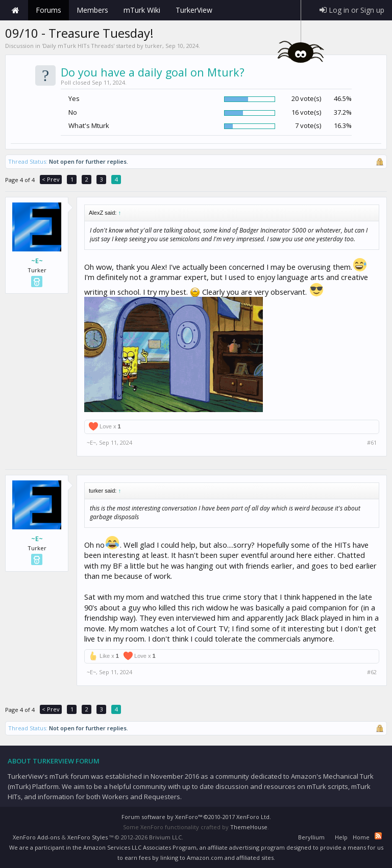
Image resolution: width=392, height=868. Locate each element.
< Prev (51, 179)
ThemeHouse (249, 827)
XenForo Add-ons (36, 837)
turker (154, 46)
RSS (378, 836)
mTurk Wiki (142, 10)
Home (15, 10)
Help (341, 837)
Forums (48, 10)
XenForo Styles (88, 837)
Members (92, 10)
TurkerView (194, 10)
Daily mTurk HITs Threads (78, 46)
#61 (372, 443)
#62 (372, 672)
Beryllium (311, 837)
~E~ (37, 261)
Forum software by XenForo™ (196, 817)
